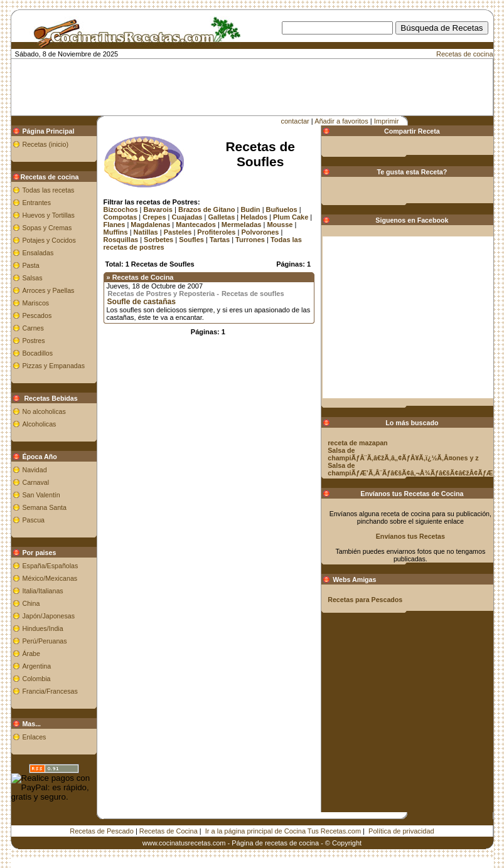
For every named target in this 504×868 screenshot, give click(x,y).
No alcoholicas (44, 411)
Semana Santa (45, 507)
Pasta (31, 265)
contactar (295, 121)
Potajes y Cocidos (49, 240)
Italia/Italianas (43, 591)
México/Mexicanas (50, 578)
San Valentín (41, 495)
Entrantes (37, 203)
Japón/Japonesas (49, 616)
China (31, 603)
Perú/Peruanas (45, 641)
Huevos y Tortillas (49, 215)
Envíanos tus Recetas (410, 536)
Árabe (31, 654)
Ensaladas (38, 253)
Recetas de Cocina (169, 831)
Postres (34, 341)
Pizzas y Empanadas (54, 366)
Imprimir (387, 121)
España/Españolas (51, 566)
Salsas (33, 278)
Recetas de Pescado (102, 831)
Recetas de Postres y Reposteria (162, 294)
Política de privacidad (401, 831)
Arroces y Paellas (49, 290)
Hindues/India (43, 628)
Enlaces (35, 737)
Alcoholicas (40, 424)
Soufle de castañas (142, 302)
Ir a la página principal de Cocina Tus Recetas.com (283, 831)
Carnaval (36, 482)
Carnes (33, 328)
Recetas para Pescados (365, 600)
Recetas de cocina (465, 54)
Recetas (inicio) (46, 144)
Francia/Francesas (50, 691)
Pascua (34, 520)
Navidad (35, 470)
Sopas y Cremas (47, 228)
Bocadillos (38, 353)
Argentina (37, 666)
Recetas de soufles (253, 294)
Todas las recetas (49, 190)
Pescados (37, 315)
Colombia (37, 679)
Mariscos (36, 303)
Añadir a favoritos (341, 121)
